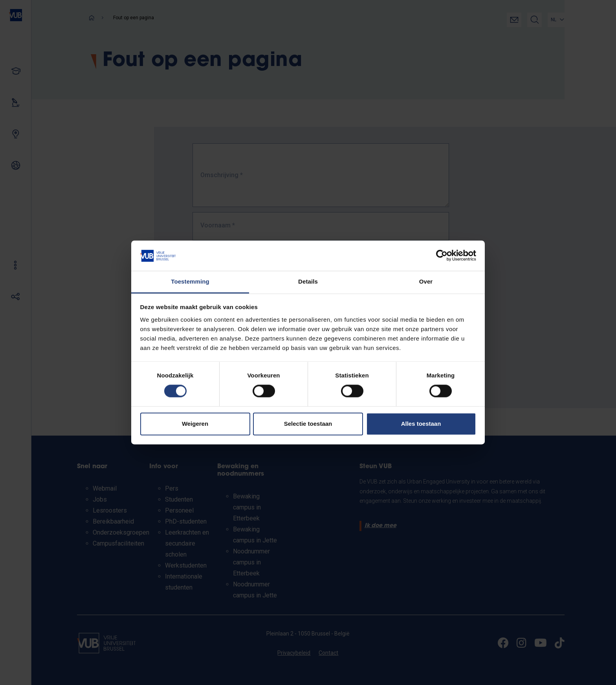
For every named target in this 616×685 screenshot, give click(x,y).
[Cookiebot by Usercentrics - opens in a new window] (442, 256)
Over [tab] (426, 281)
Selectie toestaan (308, 424)
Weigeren (195, 424)
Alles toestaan (421, 424)
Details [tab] (308, 281)
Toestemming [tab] (190, 281)
